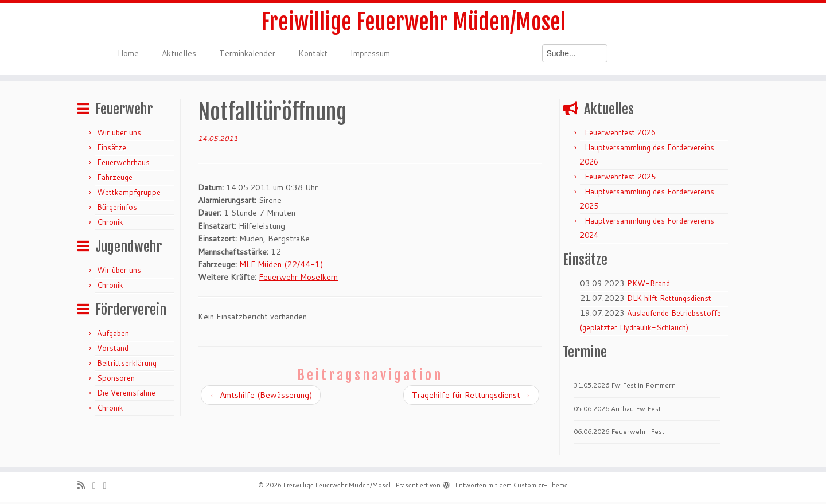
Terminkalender (247, 55)
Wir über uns (119, 134)
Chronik (110, 224)
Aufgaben (113, 335)
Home (128, 55)
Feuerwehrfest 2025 (620, 178)
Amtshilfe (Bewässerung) (261, 397)
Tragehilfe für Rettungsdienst (471, 397)
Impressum (370, 55)
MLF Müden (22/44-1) (281, 266)
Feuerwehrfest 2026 (620, 134)
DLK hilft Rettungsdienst (669, 300)
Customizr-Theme (541, 487)
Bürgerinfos (117, 209)
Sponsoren (116, 380)
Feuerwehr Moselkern (298, 279)
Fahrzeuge (115, 179)
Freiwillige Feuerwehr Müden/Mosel (413, 23)
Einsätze (112, 149)
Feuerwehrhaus (123, 164)
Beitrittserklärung (127, 365)
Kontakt (313, 55)
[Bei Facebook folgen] (109, 487)
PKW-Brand (648, 285)
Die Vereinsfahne (126, 394)
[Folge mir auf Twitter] (98, 487)
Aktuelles (179, 55)
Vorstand (113, 350)
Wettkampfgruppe (129, 194)
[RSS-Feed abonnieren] (85, 487)
